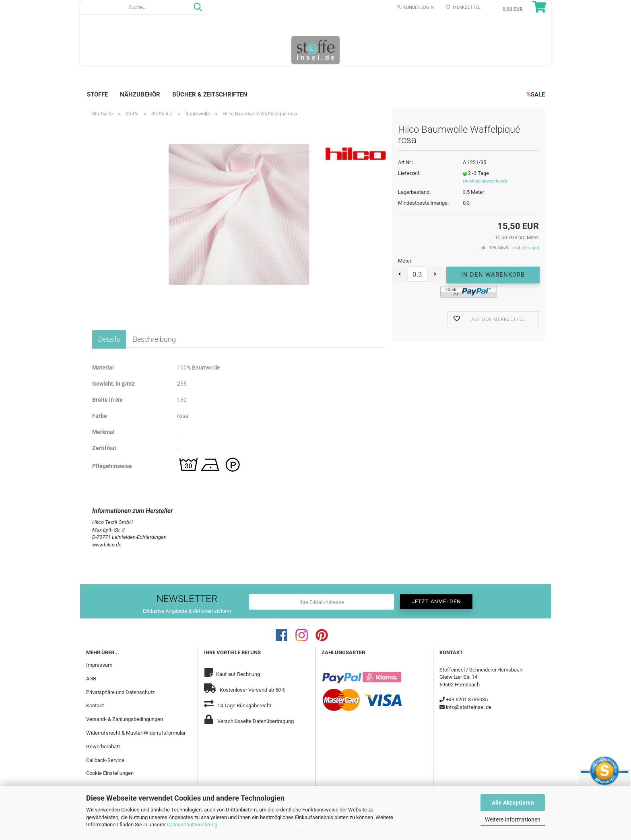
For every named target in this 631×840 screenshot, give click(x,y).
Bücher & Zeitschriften (210, 94)
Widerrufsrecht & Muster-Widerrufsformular (136, 733)
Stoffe (97, 94)
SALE (536, 94)
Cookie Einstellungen (110, 773)
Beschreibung (154, 339)
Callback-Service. (106, 760)
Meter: (405, 261)
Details (109, 339)
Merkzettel (463, 7)
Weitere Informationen (513, 819)
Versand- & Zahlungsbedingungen (125, 719)
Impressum (99, 665)
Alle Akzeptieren (513, 803)
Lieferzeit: (409, 173)
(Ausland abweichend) (485, 181)
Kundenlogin (415, 7)
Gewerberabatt (103, 747)
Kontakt (95, 705)
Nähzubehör (140, 94)
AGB (91, 679)
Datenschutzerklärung (192, 825)
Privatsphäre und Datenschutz (120, 692)
